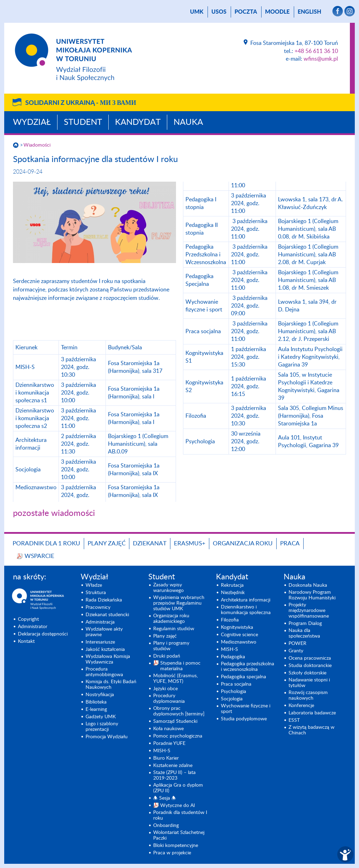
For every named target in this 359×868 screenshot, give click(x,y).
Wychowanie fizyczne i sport (246, 709)
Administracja (100, 622)
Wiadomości (37, 145)
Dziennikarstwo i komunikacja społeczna (246, 610)
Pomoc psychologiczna (178, 736)
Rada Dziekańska (104, 600)
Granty (296, 651)
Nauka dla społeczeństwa (304, 633)
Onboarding (166, 826)
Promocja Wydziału (107, 737)
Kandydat (138, 122)
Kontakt (26, 641)
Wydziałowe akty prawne (104, 632)
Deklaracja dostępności (43, 634)
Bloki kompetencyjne (176, 846)
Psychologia (233, 692)
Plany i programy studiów (171, 646)
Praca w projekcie (172, 853)
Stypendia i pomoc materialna (180, 666)
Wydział (32, 122)
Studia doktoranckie (310, 666)
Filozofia (230, 620)
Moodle (277, 12)
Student (83, 122)
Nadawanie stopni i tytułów (309, 683)
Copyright (28, 619)
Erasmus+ (190, 543)
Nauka (188, 122)
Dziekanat (150, 543)
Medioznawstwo (239, 642)
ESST (294, 720)
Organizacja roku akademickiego (171, 619)
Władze (94, 585)
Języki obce (165, 689)
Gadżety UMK (101, 717)
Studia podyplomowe (244, 719)
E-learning (96, 709)
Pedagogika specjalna (243, 677)
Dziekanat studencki (107, 615)
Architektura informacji (246, 600)
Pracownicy (98, 607)
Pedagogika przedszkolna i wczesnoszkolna (248, 667)
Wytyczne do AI (178, 806)
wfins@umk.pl (321, 59)
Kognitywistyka (237, 627)
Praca (290, 543)
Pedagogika (233, 657)
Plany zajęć (107, 543)
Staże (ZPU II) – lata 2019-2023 (174, 775)
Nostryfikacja (100, 695)
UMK (197, 12)
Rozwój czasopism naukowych (308, 695)
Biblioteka (96, 702)
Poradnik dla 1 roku (46, 543)
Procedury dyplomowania (169, 699)
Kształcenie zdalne (173, 766)
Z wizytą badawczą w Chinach (311, 730)
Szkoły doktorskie (307, 673)
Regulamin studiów (174, 629)
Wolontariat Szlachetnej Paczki (179, 835)
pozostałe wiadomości (54, 513)
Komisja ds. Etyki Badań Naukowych (111, 685)
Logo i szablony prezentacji (102, 727)
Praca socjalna (236, 684)
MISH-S (162, 751)
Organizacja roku (243, 543)
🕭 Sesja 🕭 (165, 798)
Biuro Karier (166, 758)
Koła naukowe (168, 729)
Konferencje (301, 706)
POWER (297, 644)
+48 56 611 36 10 (316, 51)
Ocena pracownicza (310, 658)
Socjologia (232, 699)
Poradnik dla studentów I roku (180, 815)
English (309, 12)
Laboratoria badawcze (312, 713)
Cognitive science (239, 635)
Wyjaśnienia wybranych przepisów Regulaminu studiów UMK (179, 603)
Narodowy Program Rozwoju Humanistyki (312, 595)
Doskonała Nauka (308, 585)
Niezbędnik (233, 593)
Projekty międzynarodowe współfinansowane (309, 611)
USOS (219, 12)
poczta (246, 12)
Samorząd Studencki (175, 721)
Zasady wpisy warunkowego (168, 588)
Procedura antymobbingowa (104, 672)
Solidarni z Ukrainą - (81, 103)
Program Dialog (305, 624)
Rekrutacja (232, 585)
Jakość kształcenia (105, 650)
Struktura (96, 593)
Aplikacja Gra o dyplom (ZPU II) (178, 788)
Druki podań (167, 656)
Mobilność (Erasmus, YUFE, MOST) (175, 679)
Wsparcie (39, 556)
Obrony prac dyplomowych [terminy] (179, 711)
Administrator (33, 627)
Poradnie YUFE (169, 743)
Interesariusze (100, 642)
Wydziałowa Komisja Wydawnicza (108, 659)
